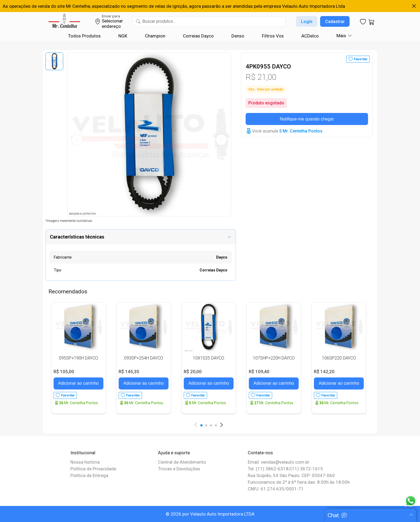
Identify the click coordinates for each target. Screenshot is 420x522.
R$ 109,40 (259, 372)
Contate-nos (260, 453)
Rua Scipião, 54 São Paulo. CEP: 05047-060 (291, 475)
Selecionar (112, 21)
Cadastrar (335, 22)
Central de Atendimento (182, 462)
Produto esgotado (266, 103)
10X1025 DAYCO (209, 358)
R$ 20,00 (193, 372)
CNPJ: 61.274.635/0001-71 (276, 489)
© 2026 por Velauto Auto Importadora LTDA (210, 514)
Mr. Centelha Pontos (78, 403)
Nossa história (85, 462)
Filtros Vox (273, 36)
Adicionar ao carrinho (78, 383)
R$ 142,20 (324, 372)
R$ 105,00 (64, 372)
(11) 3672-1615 (307, 469)
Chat (333, 515)
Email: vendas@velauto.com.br (279, 462)
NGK (123, 36)
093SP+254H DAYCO (144, 358)
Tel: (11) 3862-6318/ (269, 469)
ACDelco (310, 36)
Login (307, 22)
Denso (238, 36)
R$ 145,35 (129, 372)
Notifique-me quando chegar (307, 119)
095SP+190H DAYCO (78, 358)
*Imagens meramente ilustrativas (69, 221)
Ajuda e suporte (174, 453)
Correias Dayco (198, 36)
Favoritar (361, 59)
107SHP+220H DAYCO (274, 358)
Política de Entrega (89, 475)
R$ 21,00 (261, 77)
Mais (341, 36)
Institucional (83, 453)
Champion (155, 36)
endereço (111, 26)
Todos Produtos (84, 36)
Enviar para (111, 16)
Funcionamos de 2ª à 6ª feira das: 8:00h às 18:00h (299, 482)
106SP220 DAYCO (339, 358)
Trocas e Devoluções (179, 469)
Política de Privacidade (93, 469)
